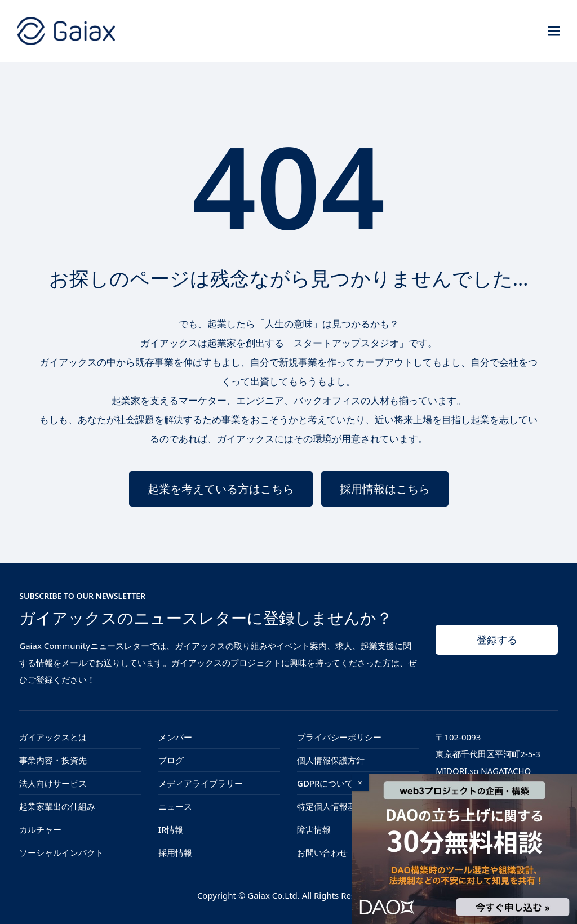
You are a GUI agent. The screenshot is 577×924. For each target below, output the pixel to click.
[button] (554, 31)
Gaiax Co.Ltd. (273, 895)
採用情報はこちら (385, 489)
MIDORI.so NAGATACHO (483, 771)
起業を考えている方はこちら (221, 489)
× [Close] (360, 783)
